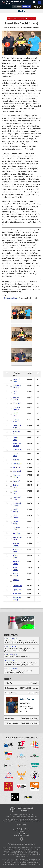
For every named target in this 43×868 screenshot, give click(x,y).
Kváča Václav (15, 569)
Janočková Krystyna (17, 426)
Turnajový (26, 7)
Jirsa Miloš (17, 471)
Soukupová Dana (17, 498)
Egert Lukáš (17, 590)
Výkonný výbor (22, 828)
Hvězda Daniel (16, 557)
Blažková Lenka (16, 486)
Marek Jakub (15, 492)
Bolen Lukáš (17, 586)
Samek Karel (17, 463)
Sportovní (17, 7)
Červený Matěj (16, 420)
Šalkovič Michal (27, 699)
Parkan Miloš (16, 455)
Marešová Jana (17, 380)
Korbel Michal (15, 575)
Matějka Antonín (16, 398)
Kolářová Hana (16, 581)
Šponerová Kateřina (17, 445)
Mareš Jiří (16, 481)
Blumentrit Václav (17, 563)
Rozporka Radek (16, 528)
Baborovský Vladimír (17, 386)
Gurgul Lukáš (15, 414)
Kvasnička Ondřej (17, 476)
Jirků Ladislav (16, 516)
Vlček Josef (17, 467)
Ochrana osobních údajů (21, 835)
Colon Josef (17, 403)
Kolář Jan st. (16, 433)
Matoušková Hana (17, 538)
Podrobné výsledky (12, 298)
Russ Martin (17, 450)
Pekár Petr (17, 533)
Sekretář (22, 832)
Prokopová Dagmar (17, 504)
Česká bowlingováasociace (25, 810)
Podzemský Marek (17, 550)
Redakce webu (21, 833)
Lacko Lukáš (15, 392)
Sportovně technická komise (22, 830)
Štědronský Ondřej (17, 598)
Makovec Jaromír (16, 544)
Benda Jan (17, 594)
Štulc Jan (16, 460)
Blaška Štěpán (15, 522)
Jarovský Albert (16, 439)
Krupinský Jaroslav (17, 408)
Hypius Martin (15, 510)
